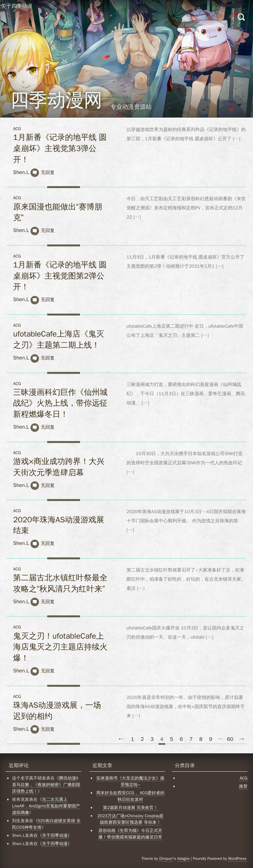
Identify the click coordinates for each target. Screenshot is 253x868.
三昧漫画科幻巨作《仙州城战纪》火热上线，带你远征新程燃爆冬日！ (60, 403)
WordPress (237, 858)
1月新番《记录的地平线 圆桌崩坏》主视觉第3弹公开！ (60, 148)
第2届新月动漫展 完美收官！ (130, 808)
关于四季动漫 (17, 6)
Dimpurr (166, 858)
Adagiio (184, 858)
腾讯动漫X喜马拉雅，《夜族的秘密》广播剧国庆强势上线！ (46, 785)
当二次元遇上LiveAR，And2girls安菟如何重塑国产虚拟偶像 (46, 806)
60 (230, 739)
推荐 (243, 786)
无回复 (48, 173)
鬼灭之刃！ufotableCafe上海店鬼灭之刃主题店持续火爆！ (60, 647)
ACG (17, 129)
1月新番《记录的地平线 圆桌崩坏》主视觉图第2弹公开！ (60, 276)
